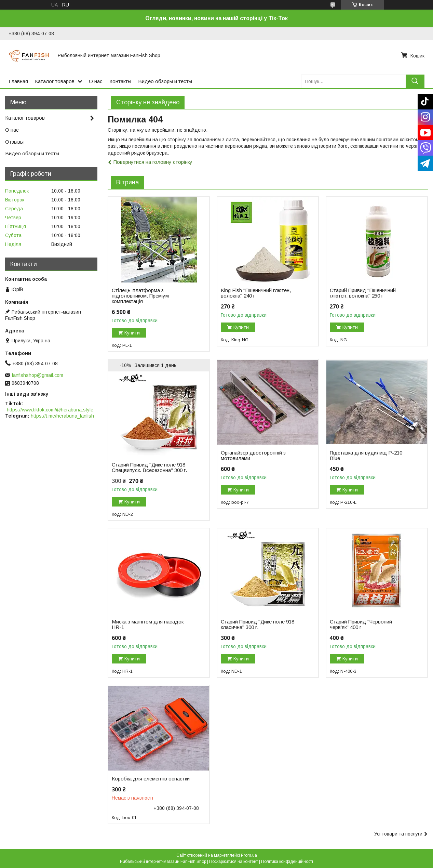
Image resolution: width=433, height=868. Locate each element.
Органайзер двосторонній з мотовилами (253, 456)
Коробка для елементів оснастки (151, 779)
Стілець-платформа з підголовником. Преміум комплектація (140, 296)
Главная (18, 81)
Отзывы (14, 142)
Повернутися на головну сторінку (153, 162)
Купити (132, 333)
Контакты (120, 81)
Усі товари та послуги (398, 834)
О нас (96, 81)
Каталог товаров (55, 81)
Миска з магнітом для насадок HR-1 (148, 624)
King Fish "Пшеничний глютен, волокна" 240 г (256, 293)
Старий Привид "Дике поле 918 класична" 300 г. (258, 624)
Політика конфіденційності (287, 862)
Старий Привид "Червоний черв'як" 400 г (361, 624)
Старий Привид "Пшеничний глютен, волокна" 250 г (363, 293)
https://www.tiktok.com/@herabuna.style (50, 410)
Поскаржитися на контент (234, 862)
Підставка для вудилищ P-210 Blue (366, 456)
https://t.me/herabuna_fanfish (62, 416)
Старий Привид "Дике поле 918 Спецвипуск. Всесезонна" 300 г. (149, 468)
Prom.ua (249, 855)
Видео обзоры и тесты (165, 81)
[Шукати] (415, 81)
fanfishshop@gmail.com (38, 375)
